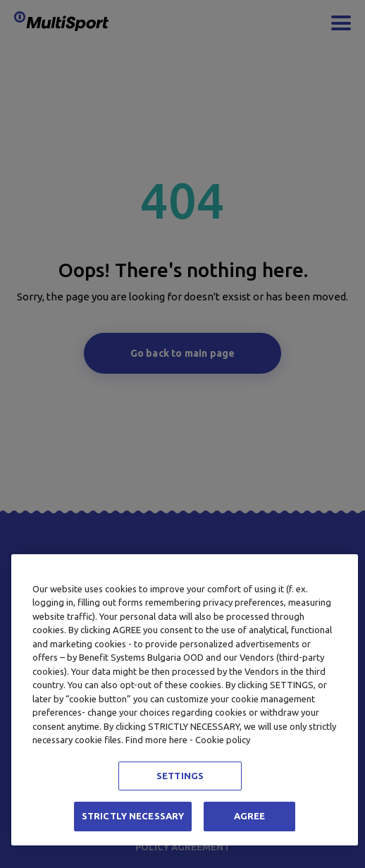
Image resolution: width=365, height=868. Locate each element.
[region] (185, 700)
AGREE (250, 816)
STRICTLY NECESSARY (133, 816)
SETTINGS (180, 776)
